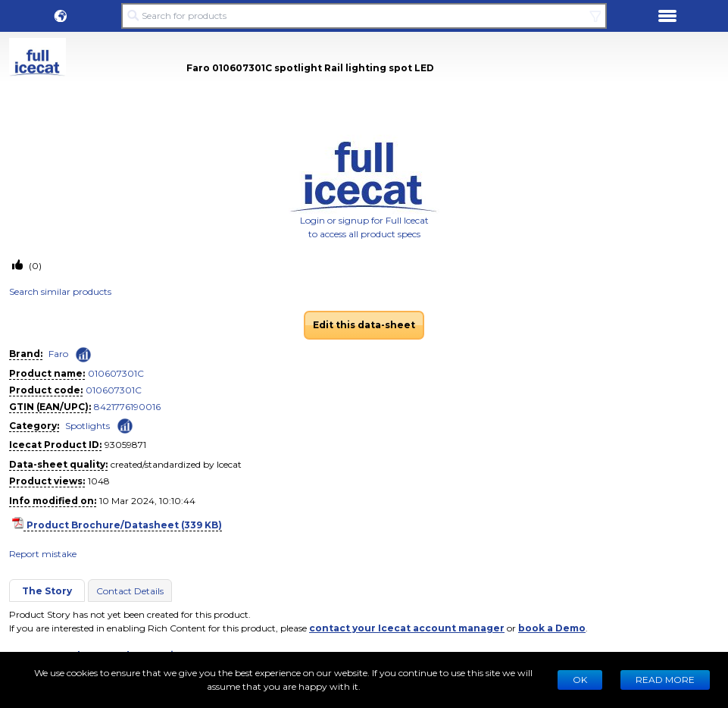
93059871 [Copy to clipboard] (125, 445)
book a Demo (552, 628)
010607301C (116, 373)
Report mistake (43, 554)
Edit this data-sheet (364, 325)
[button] (61, 16)
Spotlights (87, 426)
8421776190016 (127, 407)
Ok (580, 680)
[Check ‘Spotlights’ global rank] (125, 425)
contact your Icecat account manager (407, 628)
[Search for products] (364, 16)
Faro (58, 354)
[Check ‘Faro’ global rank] (83, 355)
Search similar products (60, 291)
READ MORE (665, 680)
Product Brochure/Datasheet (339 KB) (124, 525)
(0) (34, 266)
